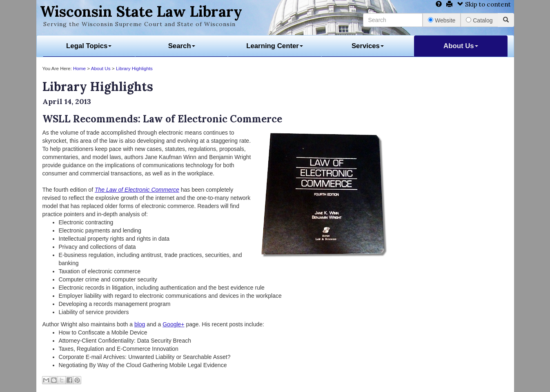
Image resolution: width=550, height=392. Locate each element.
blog (140, 324)
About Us (461, 46)
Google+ (173, 324)
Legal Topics (89, 46)
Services (368, 46)
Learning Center (275, 46)
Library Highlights (134, 68)
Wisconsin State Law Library (141, 11)
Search (182, 46)
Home (79, 68)
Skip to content (484, 4)
